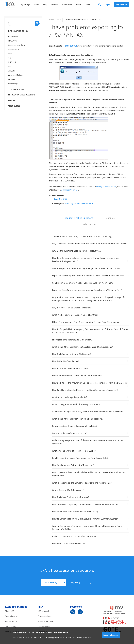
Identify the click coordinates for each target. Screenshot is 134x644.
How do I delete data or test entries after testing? (76, 512)
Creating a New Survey (17, 45)
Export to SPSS (61, 199)
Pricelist (55, 4)
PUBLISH (12, 62)
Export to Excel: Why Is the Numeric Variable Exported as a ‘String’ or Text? (87, 290)
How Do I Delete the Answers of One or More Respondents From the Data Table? (90, 383)
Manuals (12, 100)
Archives (12, 79)
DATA (10, 67)
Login (107, 5)
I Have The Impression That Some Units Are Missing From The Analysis (85, 322)
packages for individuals (106, 187)
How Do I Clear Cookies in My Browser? (71, 497)
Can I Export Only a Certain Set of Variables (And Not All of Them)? (83, 283)
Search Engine (14, 84)
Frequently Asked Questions (22, 95)
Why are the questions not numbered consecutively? (77, 251)
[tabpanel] (89, 390)
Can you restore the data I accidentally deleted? (75, 426)
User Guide (13, 37)
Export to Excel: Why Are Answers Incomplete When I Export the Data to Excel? (89, 276)
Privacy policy (11, 621)
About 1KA (10, 611)
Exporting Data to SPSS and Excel (79, 203)
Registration (121, 5)
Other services (44, 626)
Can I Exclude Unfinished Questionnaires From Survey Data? (80, 458)
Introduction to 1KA (18, 31)
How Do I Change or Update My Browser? (72, 354)
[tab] (78, 218)
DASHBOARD (14, 49)
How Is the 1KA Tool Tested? (66, 361)
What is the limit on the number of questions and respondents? (82, 483)
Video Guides (14, 106)
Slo (88, 4)
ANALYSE (12, 71)
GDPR (79, 4)
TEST (10, 58)
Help (45, 4)
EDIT (10, 54)
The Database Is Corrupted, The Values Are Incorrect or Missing (82, 236)
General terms (11, 616)
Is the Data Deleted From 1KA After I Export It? (74, 536)
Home (52, 19)
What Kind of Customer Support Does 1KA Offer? (75, 315)
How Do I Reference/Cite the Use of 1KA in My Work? (77, 376)
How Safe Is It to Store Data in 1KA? (69, 544)
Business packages (46, 621)
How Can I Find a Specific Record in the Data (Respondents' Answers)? (85, 390)
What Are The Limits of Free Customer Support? (75, 451)
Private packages (45, 616)
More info (87, 637)
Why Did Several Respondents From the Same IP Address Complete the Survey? (89, 244)
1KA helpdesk (43, 611)
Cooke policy (11, 626)
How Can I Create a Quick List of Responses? (73, 465)
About (37, 4)
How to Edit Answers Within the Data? (70, 368)
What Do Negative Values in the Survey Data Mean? (76, 404)
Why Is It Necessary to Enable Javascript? (72, 308)
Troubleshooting (17, 89)
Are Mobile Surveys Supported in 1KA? (70, 433)
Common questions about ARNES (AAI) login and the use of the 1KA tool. (87, 268)
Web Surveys (67, 4)
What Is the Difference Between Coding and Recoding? (78, 419)
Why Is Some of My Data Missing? (68, 490)
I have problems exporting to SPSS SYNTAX (72, 340)
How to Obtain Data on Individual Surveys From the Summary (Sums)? (85, 519)
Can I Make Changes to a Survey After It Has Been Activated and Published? (87, 412)
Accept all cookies (111, 635)
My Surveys (26, 4)
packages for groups (70, 190)
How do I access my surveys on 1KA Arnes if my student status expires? (86, 504)
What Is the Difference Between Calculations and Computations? (82, 347)
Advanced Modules (16, 75)
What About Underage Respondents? (70, 397)
